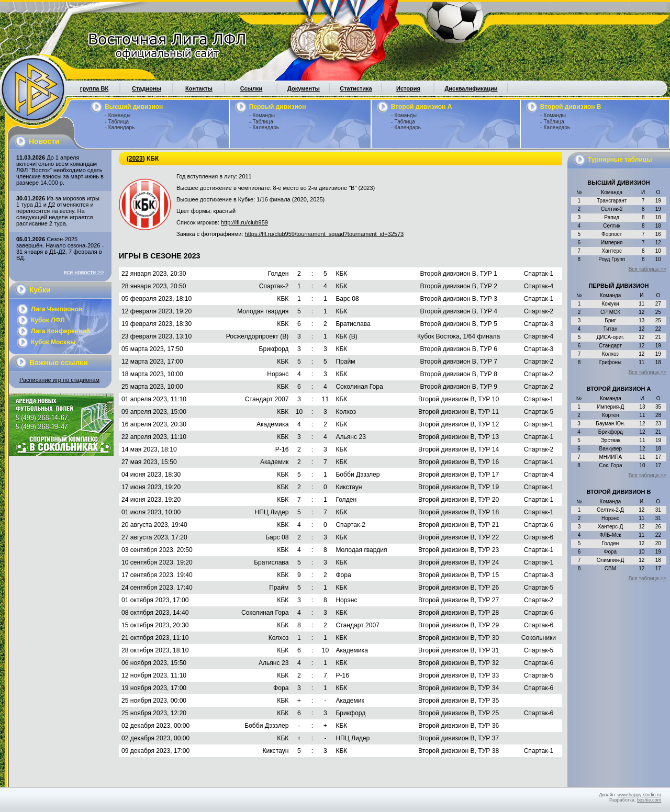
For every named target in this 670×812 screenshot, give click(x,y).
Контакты (199, 88)
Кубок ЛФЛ (48, 320)
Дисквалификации (471, 88)
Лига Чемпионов (57, 309)
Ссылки (252, 88)
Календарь (121, 127)
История (408, 88)
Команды (119, 115)
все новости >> (84, 272)
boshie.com (649, 800)
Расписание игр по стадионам (59, 380)
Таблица (119, 122)
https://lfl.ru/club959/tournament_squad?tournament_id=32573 (325, 234)
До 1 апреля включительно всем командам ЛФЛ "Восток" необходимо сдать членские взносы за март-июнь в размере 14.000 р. (60, 170)
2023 (136, 159)
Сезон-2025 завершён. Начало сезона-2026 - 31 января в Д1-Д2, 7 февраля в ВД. (60, 249)
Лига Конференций (60, 331)
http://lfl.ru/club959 (244, 222)
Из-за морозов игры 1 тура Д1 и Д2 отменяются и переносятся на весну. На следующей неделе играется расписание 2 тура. (58, 211)
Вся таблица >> (647, 269)
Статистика (356, 88)
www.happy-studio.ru (639, 795)
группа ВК (94, 88)
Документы (304, 88)
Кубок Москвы (53, 342)
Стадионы (147, 88)
